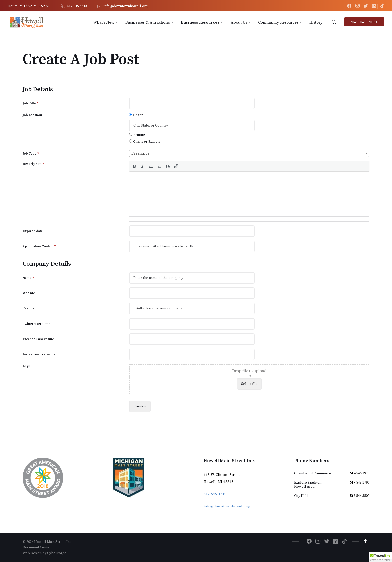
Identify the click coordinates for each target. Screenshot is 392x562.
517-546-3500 (360, 496)
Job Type (31, 154)
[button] (134, 166)
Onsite (136, 115)
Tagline (28, 308)
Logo (27, 366)
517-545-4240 (215, 494)
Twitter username (36, 324)
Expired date (33, 231)
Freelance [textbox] (140, 153)
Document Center (37, 547)
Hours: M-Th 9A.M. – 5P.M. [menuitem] (29, 6)
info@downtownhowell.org (227, 506)
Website (29, 293)
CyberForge (57, 553)
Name (28, 278)
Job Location (32, 115)
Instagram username (39, 354)
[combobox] (249, 153)
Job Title (30, 103)
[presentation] (134, 166)
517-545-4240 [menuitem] (77, 6)
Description (33, 164)
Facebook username (38, 339)
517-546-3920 (360, 473)
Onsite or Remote (145, 141)
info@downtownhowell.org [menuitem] (126, 6)
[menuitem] (104, 22)
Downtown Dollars (364, 22)
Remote (137, 135)
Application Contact (39, 246)
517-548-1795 (360, 482)
